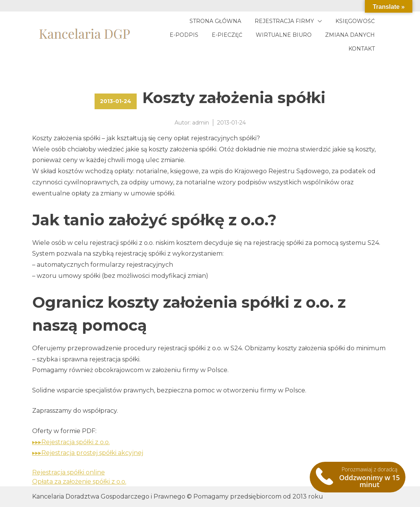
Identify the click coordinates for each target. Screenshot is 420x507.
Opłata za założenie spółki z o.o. (79, 482)
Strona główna (215, 21)
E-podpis (184, 35)
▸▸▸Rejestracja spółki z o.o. (71, 442)
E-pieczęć (227, 35)
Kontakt (362, 49)
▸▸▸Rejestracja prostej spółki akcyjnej (88, 453)
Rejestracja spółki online (69, 472)
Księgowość (355, 21)
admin (201, 123)
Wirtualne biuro (284, 35)
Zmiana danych (350, 35)
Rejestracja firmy (284, 21)
